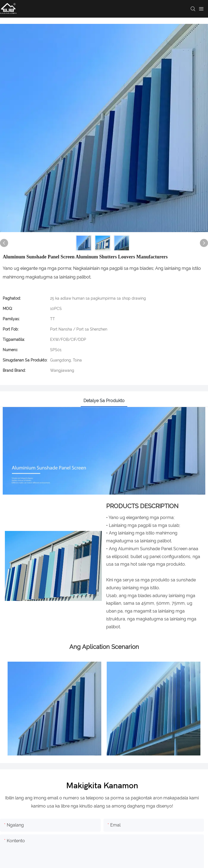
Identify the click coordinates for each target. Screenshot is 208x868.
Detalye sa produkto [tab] (104, 401)
